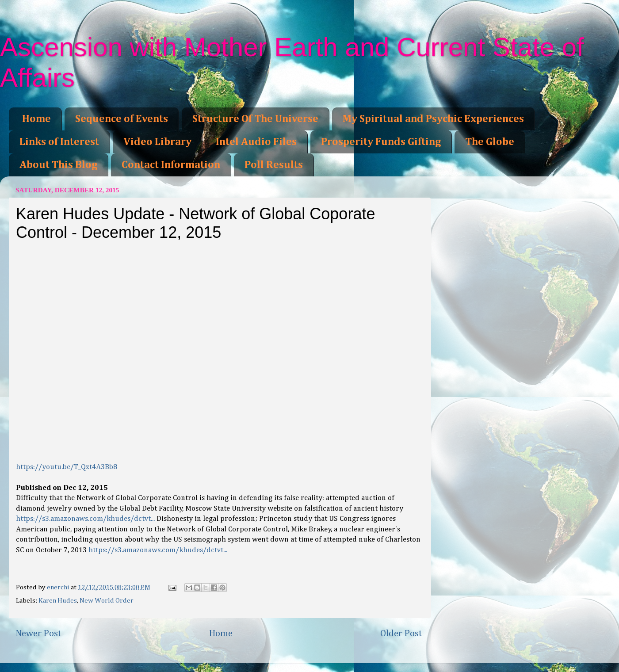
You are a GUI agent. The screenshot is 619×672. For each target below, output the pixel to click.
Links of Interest (59, 142)
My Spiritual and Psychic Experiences (433, 119)
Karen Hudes (58, 601)
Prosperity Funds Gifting (381, 142)
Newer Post (38, 634)
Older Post (401, 634)
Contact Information (171, 165)
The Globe (490, 142)
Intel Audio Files (256, 142)
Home (36, 119)
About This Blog (58, 165)
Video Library (157, 142)
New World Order (107, 601)
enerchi (59, 587)
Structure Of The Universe (255, 119)
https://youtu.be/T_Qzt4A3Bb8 (67, 467)
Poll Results (274, 165)
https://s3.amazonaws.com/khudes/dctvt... (85, 519)
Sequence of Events (122, 119)
